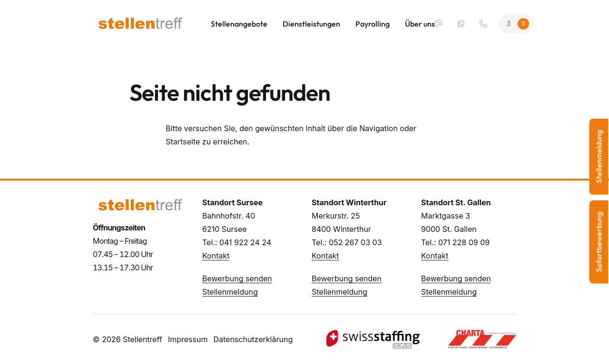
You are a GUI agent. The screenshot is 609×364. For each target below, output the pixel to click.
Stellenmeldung (230, 292)
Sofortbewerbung (599, 242)
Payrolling (373, 24)
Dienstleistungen (311, 24)
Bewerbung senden (237, 278)
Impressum (188, 339)
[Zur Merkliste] (516, 24)
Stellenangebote (239, 24)
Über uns (420, 24)
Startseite (183, 142)
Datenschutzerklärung (253, 339)
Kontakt (216, 256)
